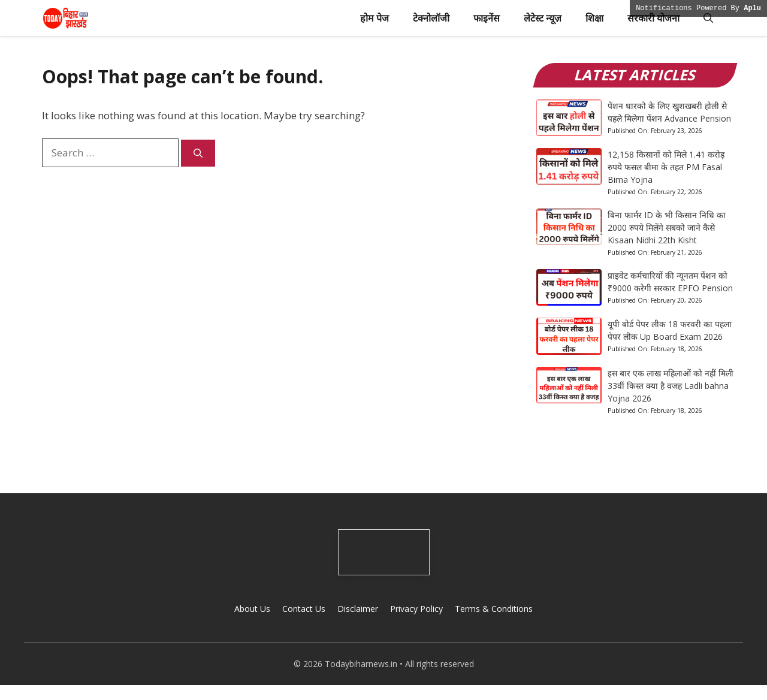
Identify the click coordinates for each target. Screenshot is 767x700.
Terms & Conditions (494, 609)
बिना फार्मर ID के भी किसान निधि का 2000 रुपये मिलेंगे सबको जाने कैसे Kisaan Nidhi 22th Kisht (667, 227)
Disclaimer (358, 609)
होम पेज (375, 18)
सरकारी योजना (653, 18)
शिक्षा (594, 18)
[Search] (198, 153)
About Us (252, 609)
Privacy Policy (416, 609)
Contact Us (304, 609)
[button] (708, 18)
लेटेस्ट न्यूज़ (543, 18)
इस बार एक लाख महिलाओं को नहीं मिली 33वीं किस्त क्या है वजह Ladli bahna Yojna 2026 (671, 386)
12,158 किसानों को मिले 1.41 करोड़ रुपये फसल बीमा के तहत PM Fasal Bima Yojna (666, 167)
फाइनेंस (487, 18)
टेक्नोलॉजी (431, 18)
